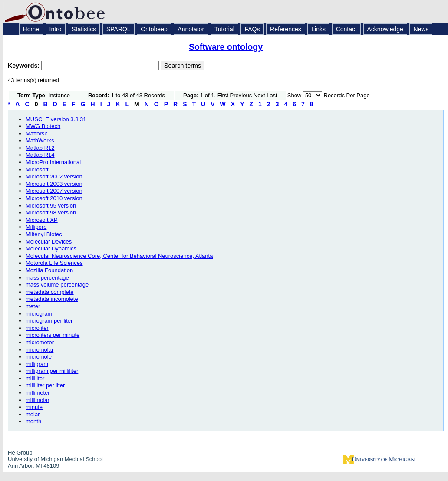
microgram (39, 314)
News (421, 29)
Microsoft (37, 170)
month (33, 421)
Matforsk (36, 133)
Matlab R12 (40, 148)
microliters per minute (53, 335)
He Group (20, 453)
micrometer (40, 342)
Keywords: (25, 66)
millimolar (38, 400)
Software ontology (226, 47)
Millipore (36, 227)
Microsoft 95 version (51, 206)
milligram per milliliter (52, 371)
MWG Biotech (43, 126)
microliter (37, 328)
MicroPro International (53, 162)
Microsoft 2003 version (54, 184)
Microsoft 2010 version (54, 198)
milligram (37, 364)
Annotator (191, 29)
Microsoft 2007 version (54, 191)
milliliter (35, 378)
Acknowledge (385, 29)
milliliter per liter (45, 385)
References (286, 29)
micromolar (40, 350)
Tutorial (224, 29)
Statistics (84, 29)
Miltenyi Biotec (44, 234)
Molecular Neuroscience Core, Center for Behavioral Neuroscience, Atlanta (119, 256)
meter (33, 306)
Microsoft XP (42, 220)
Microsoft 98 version (51, 212)
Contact (346, 29)
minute (34, 407)
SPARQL (119, 29)
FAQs (252, 29)
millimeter (38, 393)
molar (33, 414)
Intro (56, 29)
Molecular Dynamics (51, 249)
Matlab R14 (40, 155)
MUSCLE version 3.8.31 (56, 119)
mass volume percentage (57, 285)
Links (318, 29)
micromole (39, 357)
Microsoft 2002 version (54, 176)
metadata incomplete (52, 299)
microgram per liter (49, 321)
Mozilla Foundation (49, 270)
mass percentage (47, 278)
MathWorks (40, 140)
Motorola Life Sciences (54, 263)
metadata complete (50, 292)
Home (31, 29)
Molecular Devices (49, 242)
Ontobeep (154, 29)
